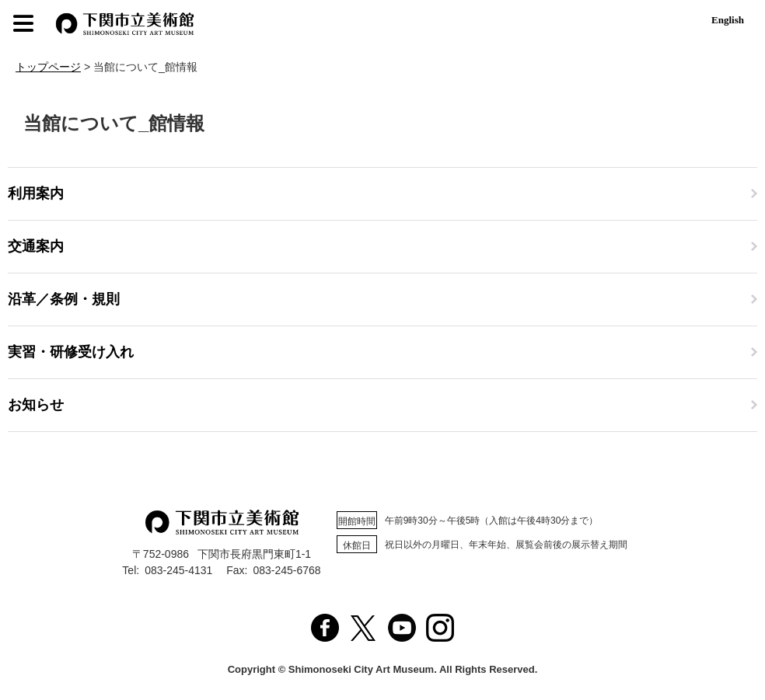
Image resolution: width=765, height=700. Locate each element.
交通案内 (36, 246)
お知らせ (36, 405)
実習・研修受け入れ (71, 352)
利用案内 (36, 193)
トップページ (48, 67)
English (728, 20)
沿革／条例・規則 (64, 299)
